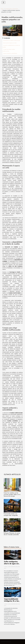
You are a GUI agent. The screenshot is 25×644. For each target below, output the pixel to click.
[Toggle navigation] (3, 2)
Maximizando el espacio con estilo (10, 43)
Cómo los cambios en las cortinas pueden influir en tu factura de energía (12, 495)
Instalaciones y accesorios (12, 9)
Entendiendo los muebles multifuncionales (12, 40)
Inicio (2, 9)
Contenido (7, 38)
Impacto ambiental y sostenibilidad (10, 53)
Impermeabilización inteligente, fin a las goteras (11, 601)
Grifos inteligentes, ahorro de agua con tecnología (11, 564)
